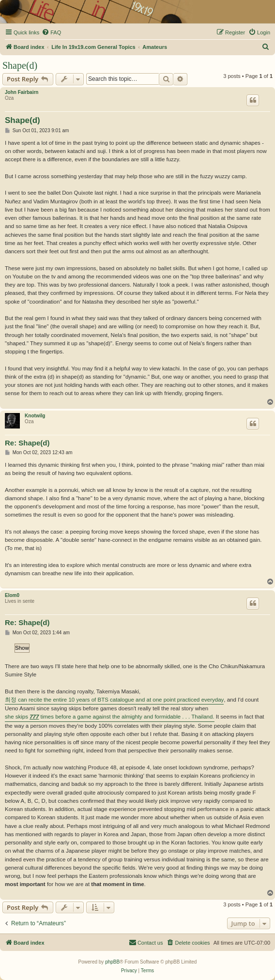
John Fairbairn (22, 92)
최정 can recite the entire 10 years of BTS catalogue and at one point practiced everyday (114, 700)
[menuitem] (51, 32)
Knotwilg (35, 416)
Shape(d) (20, 65)
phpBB (112, 962)
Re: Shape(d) (27, 443)
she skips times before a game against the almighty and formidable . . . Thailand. (110, 717)
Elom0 (12, 595)
